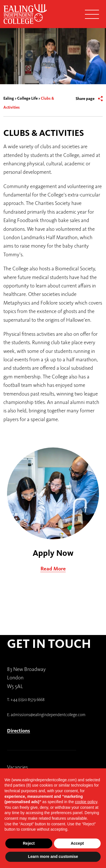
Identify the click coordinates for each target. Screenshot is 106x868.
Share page (85, 99)
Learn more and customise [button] (53, 856)
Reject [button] (29, 843)
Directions (19, 731)
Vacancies (17, 767)
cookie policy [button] (86, 802)
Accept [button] (77, 843)
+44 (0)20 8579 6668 (28, 700)
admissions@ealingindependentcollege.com (48, 715)
